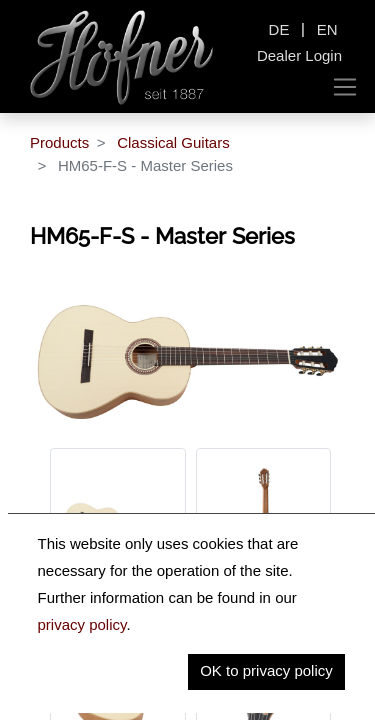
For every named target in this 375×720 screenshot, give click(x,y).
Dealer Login (299, 55)
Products (59, 142)
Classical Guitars (173, 142)
